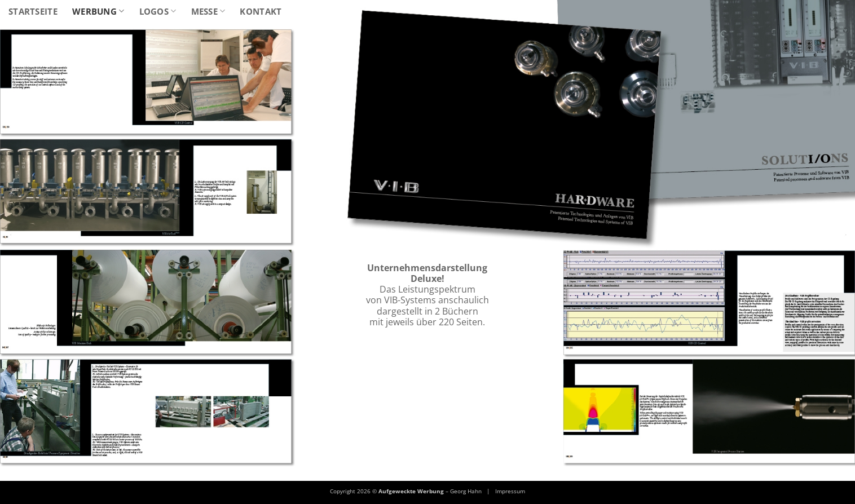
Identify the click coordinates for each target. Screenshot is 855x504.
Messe (208, 11)
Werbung (98, 11)
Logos (158, 11)
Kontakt (261, 11)
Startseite (33, 11)
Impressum (510, 491)
